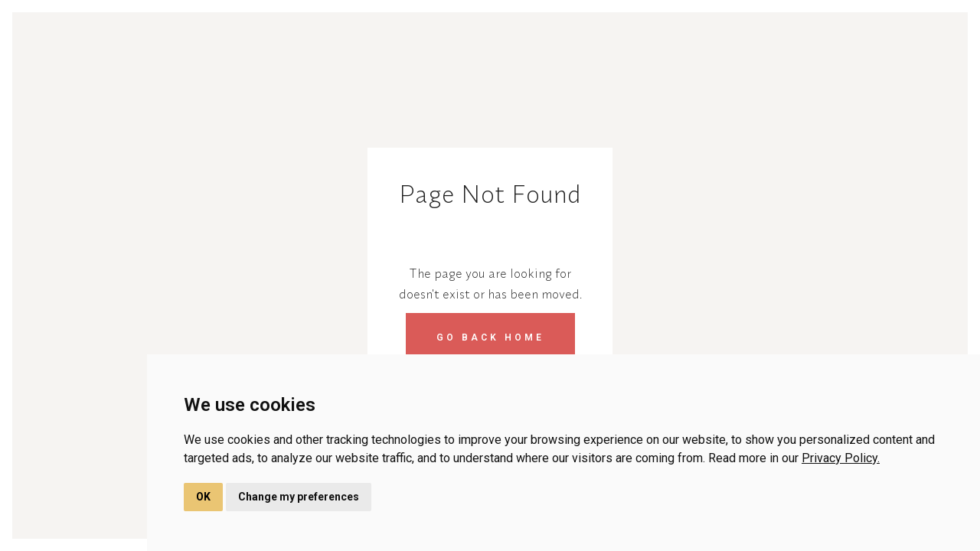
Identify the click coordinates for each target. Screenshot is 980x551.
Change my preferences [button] (299, 497)
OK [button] (203, 497)
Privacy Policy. (841, 458)
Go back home (490, 337)
